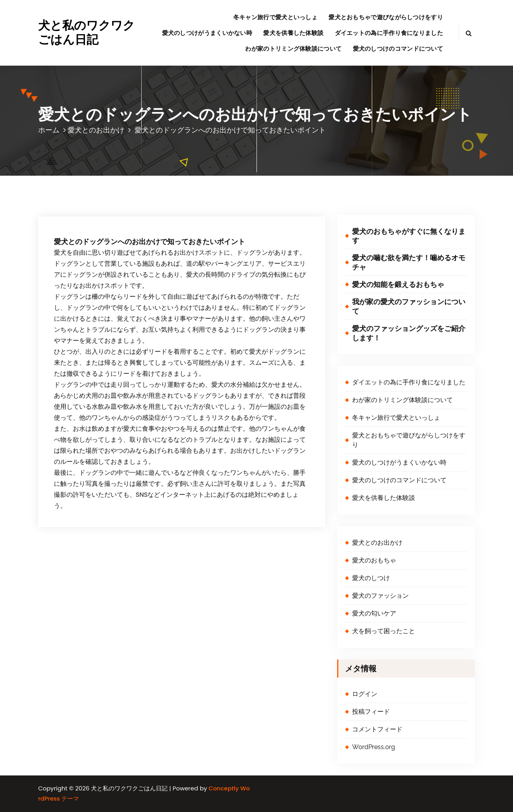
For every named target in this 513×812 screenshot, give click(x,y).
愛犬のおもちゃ (374, 560)
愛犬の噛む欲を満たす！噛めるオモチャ (409, 262)
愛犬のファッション (380, 596)
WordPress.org (374, 747)
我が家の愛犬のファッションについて (409, 306)
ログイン (365, 694)
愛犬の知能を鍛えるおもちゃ (398, 284)
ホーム (49, 130)
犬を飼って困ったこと (384, 631)
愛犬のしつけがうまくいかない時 (207, 33)
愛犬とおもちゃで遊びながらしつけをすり (386, 17)
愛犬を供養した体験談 (293, 33)
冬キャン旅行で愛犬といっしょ (275, 17)
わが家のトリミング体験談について (293, 49)
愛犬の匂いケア (374, 613)
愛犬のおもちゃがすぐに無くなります (409, 236)
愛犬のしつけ (371, 578)
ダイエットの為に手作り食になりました (389, 33)
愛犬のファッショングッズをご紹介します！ (409, 333)
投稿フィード (371, 712)
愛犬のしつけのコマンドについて (398, 49)
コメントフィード (377, 729)
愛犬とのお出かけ (96, 130)
